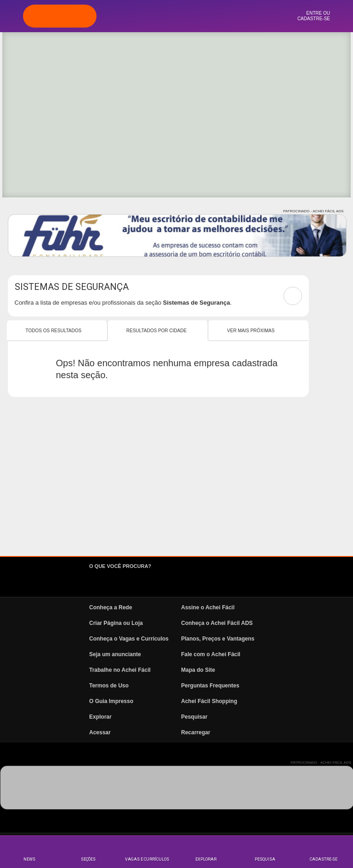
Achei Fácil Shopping (209, 701)
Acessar (100, 732)
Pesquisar (194, 717)
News (29, 859)
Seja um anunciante (115, 654)
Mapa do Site (198, 670)
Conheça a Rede (111, 607)
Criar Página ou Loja (116, 623)
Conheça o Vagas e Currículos (129, 639)
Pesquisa (265, 859)
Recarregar (196, 732)
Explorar (206, 859)
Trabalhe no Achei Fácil (120, 670)
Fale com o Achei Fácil (211, 654)
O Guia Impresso (111, 701)
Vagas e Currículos (147, 859)
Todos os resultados (54, 331)
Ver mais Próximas (251, 331)
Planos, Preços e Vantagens (218, 639)
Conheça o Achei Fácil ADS (217, 623)
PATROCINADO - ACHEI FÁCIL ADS (313, 211)
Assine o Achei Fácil (208, 607)
